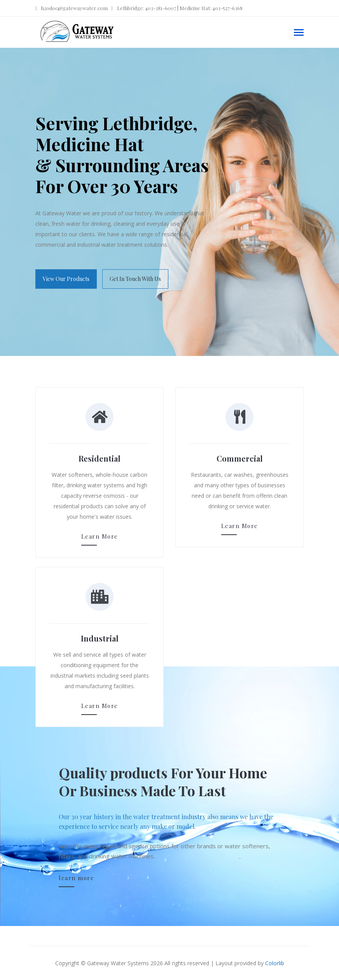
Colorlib (275, 963)
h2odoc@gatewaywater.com (72, 8)
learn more (76, 878)
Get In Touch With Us (135, 279)
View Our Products (66, 279)
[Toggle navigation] (299, 33)
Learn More (100, 536)
